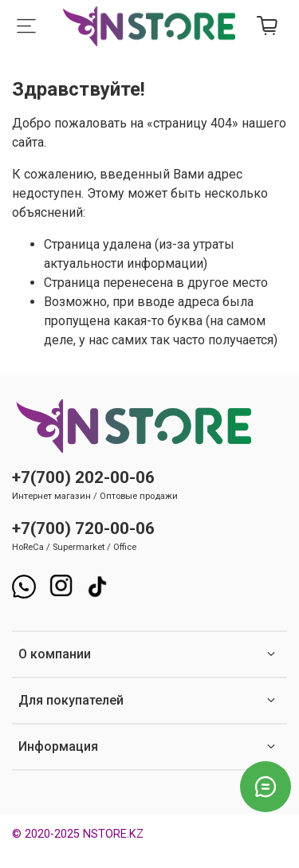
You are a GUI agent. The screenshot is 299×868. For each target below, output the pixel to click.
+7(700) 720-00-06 (83, 528)
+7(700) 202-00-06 (83, 477)
